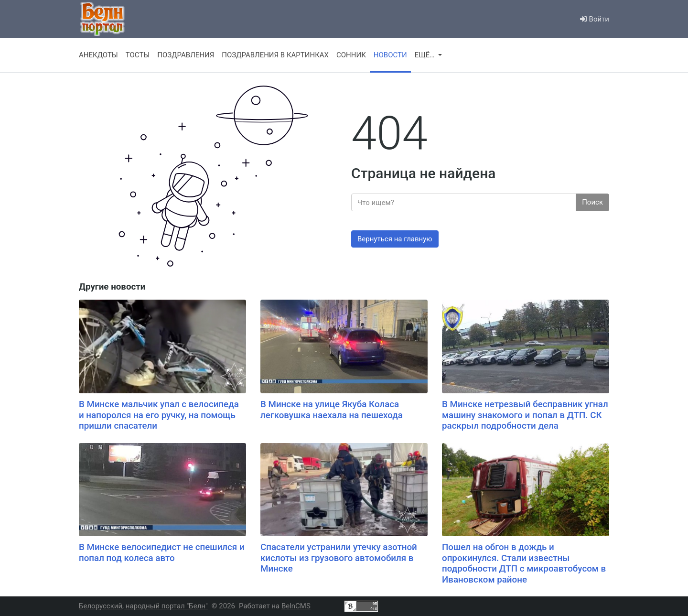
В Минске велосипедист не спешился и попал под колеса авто (162, 553)
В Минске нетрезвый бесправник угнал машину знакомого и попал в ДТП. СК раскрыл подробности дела (525, 415)
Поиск (592, 202)
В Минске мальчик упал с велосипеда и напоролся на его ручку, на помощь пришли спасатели (159, 415)
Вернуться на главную (395, 239)
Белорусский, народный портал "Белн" (143, 606)
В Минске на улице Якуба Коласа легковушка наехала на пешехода (332, 410)
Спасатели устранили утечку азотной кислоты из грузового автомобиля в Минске (339, 558)
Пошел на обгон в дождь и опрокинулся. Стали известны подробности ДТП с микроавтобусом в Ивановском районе (524, 563)
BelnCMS (296, 606)
